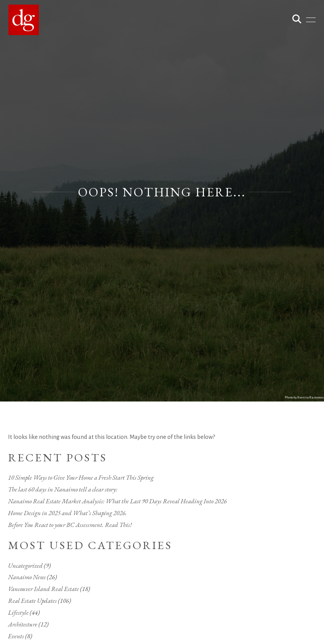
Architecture (23, 624)
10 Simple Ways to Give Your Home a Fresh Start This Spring (81, 477)
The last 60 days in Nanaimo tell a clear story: (63, 489)
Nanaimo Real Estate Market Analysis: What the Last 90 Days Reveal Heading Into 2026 (117, 501)
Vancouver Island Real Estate (43, 589)
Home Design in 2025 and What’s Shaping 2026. (67, 513)
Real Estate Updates (32, 601)
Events (16, 636)
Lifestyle (18, 612)
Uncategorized (25, 565)
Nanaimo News (27, 577)
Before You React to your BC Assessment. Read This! (70, 525)
